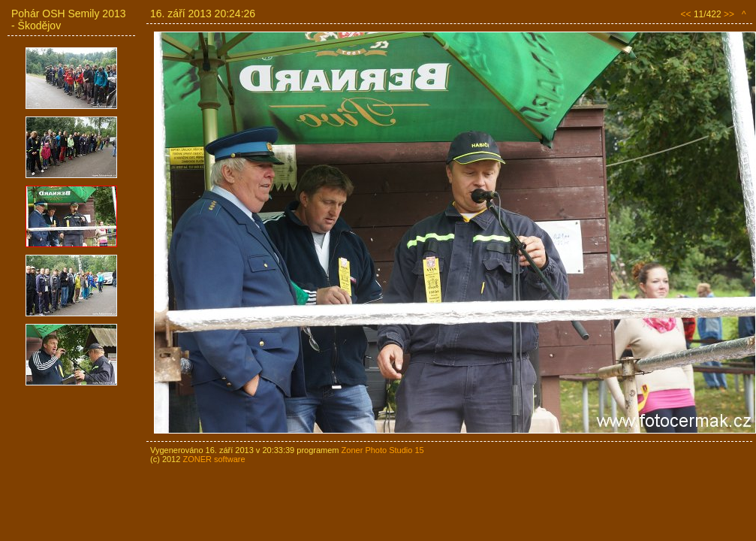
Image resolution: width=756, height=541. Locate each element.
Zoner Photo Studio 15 (383, 450)
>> (729, 14)
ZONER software (214, 459)
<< (686, 14)
